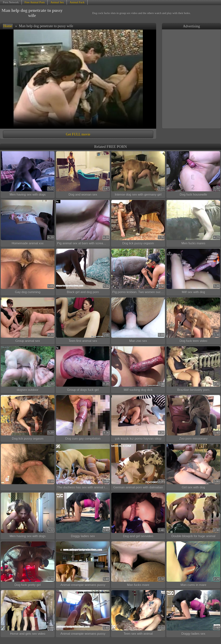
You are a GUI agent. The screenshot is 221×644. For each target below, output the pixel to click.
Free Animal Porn (34, 2)
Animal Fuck (77, 2)
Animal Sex (57, 2)
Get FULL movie (78, 134)
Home (8, 26)
